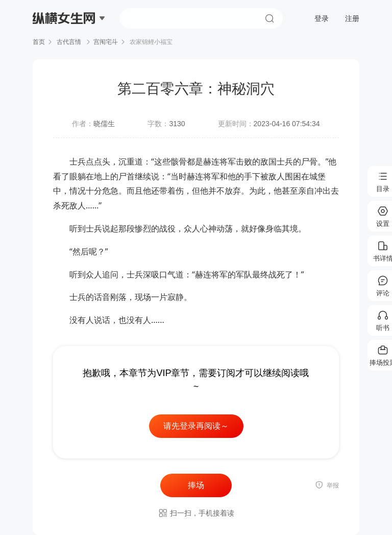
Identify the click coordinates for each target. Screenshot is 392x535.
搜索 (269, 18)
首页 (39, 42)
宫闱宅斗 (106, 42)
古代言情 (69, 42)
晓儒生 (104, 124)
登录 (322, 18)
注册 (352, 18)
